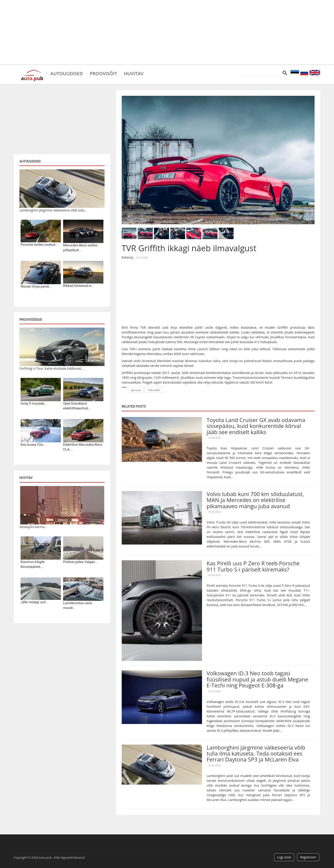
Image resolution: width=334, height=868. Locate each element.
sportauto (136, 390)
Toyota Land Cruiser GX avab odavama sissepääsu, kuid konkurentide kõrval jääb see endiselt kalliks (256, 426)
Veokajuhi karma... (33, 527)
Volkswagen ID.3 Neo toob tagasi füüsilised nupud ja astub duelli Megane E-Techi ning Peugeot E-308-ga (257, 679)
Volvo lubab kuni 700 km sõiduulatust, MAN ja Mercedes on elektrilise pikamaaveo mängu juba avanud (255, 500)
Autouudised (67, 73)
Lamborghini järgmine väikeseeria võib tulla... (53, 210)
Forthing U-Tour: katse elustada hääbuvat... (52, 368)
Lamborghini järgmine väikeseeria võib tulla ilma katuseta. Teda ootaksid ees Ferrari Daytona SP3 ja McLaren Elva (256, 753)
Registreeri (308, 857)
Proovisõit (103, 73)
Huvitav (134, 73)
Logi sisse (284, 857)
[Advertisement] (167, 32)
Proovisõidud (31, 320)
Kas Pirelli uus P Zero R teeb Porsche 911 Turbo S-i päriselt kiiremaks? (253, 566)
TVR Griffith (154, 390)
